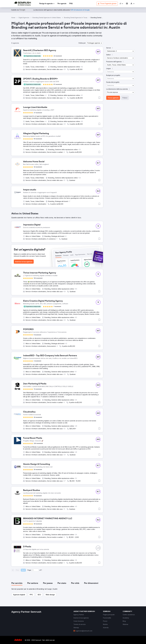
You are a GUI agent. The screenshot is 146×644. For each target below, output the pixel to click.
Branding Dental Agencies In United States (47, 18)
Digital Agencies (24, 18)
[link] (62, 4)
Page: (29, 570)
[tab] (17, 583)
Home (13, 18)
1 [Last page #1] (42, 570)
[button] (122, 4)
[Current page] (35, 570)
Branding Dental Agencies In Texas (76, 18)
